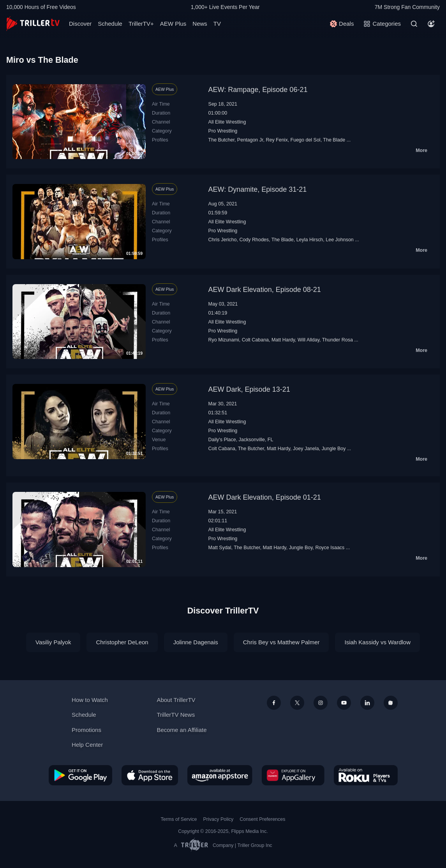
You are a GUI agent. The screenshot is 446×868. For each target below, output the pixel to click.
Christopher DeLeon (122, 642)
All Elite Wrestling (227, 122)
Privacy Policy (218, 819)
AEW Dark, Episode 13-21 (249, 389)
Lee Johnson (340, 240)
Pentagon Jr (250, 140)
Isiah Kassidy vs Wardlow (377, 642)
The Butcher (221, 140)
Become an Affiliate (182, 730)
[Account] (431, 24)
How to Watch (90, 700)
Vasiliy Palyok (53, 642)
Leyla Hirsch (310, 240)
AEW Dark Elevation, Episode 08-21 (265, 290)
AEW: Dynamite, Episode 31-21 (258, 189)
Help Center (87, 745)
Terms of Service (179, 819)
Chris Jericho (223, 240)
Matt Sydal (220, 548)
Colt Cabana (255, 340)
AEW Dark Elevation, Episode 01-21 (265, 497)
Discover (80, 24)
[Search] (414, 24)
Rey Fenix (277, 140)
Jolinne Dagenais (196, 642)
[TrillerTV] (33, 24)
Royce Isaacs (330, 548)
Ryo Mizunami (224, 340)
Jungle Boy (334, 449)
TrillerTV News (176, 715)
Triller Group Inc (255, 845)
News (200, 24)
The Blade (334, 140)
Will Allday (308, 340)
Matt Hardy (283, 340)
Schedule (110, 24)
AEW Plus (173, 24)
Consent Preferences (262, 819)
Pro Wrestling (223, 131)
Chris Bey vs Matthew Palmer (281, 642)
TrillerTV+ (141, 24)
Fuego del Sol (306, 140)
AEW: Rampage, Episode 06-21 (258, 90)
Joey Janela (306, 449)
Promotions (86, 730)
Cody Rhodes (254, 240)
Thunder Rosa (338, 340)
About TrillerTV (176, 700)
